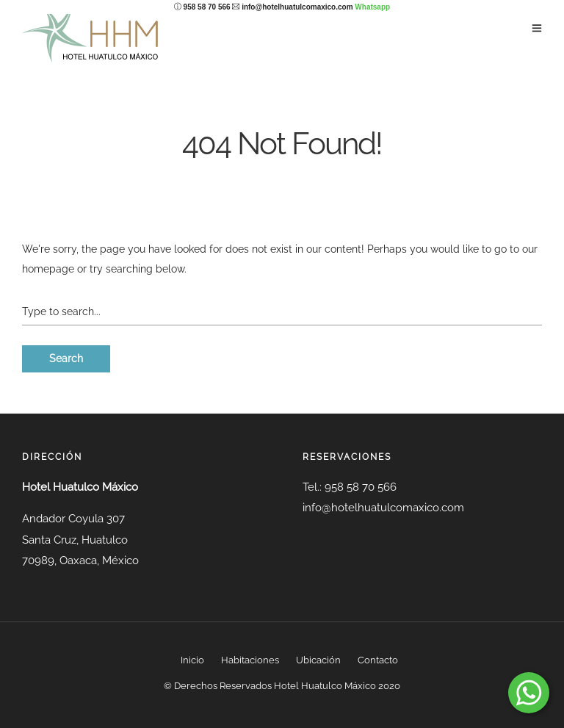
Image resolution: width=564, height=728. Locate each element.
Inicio (192, 660)
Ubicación (318, 660)
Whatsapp (372, 7)
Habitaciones (250, 660)
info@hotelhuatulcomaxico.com (297, 7)
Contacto (378, 660)
